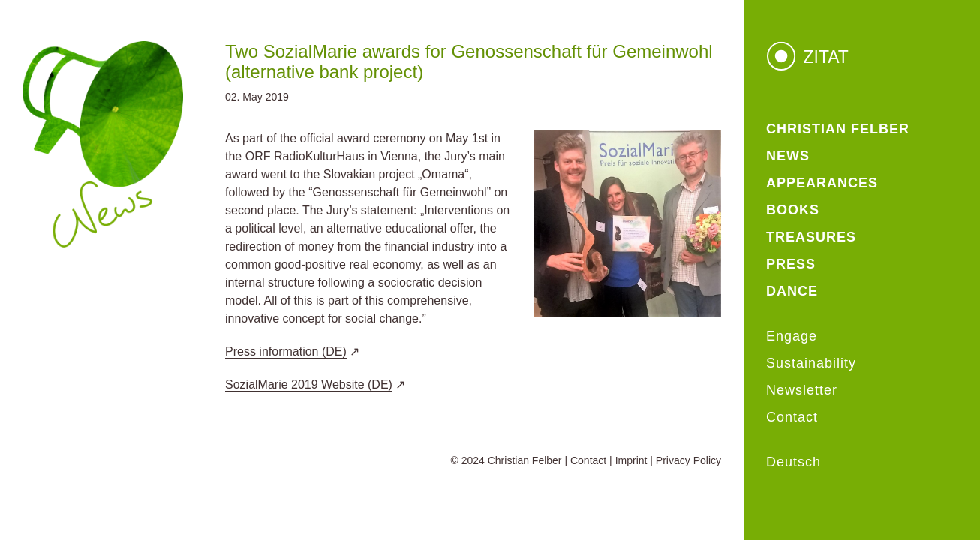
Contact (588, 460)
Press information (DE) (286, 351)
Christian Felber (525, 460)
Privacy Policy (688, 460)
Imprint (631, 460)
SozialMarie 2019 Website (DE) (309, 384)
